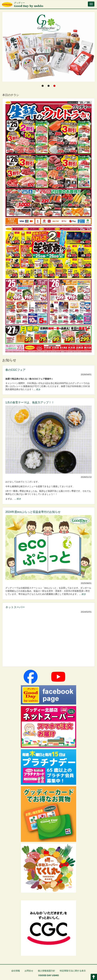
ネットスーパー (15, 607)
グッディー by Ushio (51, 136)
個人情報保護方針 (46, 971)
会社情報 (16, 971)
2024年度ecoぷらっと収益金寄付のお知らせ (33, 512)
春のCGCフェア (15, 370)
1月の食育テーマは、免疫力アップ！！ (30, 402)
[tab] (43, 86)
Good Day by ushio (29, 5)
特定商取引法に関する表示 (73, 971)
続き (38, 389)
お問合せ (29, 971)
